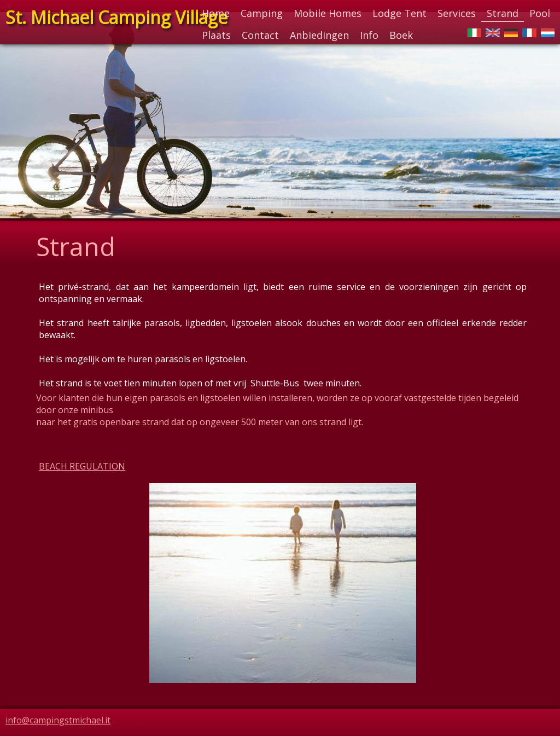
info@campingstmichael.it (58, 720)
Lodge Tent (399, 13)
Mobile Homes (328, 13)
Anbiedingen (319, 35)
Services (457, 13)
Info (369, 35)
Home (216, 13)
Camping (262, 13)
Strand (503, 13)
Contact (260, 35)
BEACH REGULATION (82, 466)
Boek (401, 35)
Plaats (216, 35)
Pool (540, 13)
